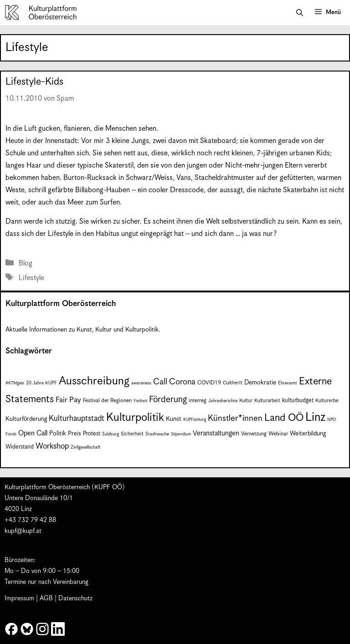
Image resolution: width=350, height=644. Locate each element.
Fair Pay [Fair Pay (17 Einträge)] (68, 400)
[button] (300, 13)
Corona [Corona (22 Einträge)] (182, 382)
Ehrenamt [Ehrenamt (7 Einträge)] (288, 383)
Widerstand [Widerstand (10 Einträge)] (20, 447)
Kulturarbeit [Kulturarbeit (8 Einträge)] (267, 401)
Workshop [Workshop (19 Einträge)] (52, 446)
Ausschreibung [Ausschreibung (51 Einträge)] (94, 381)
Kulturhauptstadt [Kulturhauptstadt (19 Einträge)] (77, 419)
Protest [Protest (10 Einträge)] (92, 434)
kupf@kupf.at (23, 531)
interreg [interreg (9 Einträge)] (198, 401)
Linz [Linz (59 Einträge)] (315, 417)
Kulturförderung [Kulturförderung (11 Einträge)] (26, 419)
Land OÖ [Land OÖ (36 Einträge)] (284, 418)
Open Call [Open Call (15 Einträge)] (33, 433)
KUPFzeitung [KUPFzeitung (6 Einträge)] (195, 420)
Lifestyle (31, 278)
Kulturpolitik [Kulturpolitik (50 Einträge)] (135, 418)
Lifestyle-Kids (34, 82)
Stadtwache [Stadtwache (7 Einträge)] (157, 434)
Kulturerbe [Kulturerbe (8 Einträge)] (327, 401)
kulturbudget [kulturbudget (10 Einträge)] (298, 401)
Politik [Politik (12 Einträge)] (58, 434)
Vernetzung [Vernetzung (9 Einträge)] (254, 434)
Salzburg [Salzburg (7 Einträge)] (111, 434)
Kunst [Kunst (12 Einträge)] (174, 419)
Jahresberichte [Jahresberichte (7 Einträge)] (223, 401)
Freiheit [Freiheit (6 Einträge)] (140, 401)
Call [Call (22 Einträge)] (160, 382)
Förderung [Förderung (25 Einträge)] (168, 400)
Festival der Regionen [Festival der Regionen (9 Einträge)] (107, 401)
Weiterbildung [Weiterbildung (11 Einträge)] (308, 434)
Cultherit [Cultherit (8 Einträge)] (233, 383)
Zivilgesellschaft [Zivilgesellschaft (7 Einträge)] (86, 447)
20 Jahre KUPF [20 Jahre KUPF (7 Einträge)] (41, 383)
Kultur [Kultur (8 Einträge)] (246, 401)
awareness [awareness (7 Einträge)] (141, 383)
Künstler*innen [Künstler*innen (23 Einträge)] (235, 418)
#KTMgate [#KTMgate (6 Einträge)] (15, 383)
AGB (46, 598)
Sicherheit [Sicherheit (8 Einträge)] (132, 434)
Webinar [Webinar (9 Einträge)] (278, 434)
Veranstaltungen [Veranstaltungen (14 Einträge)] (216, 433)
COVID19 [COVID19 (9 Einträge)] (209, 383)
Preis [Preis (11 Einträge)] (75, 434)
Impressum (19, 598)
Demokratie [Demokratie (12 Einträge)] (260, 383)
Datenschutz (75, 598)
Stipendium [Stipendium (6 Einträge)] (181, 434)
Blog (26, 263)
